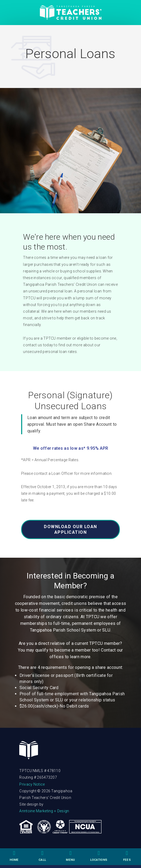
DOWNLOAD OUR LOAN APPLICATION (70, 529)
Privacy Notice (32, 784)
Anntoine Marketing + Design (44, 811)
